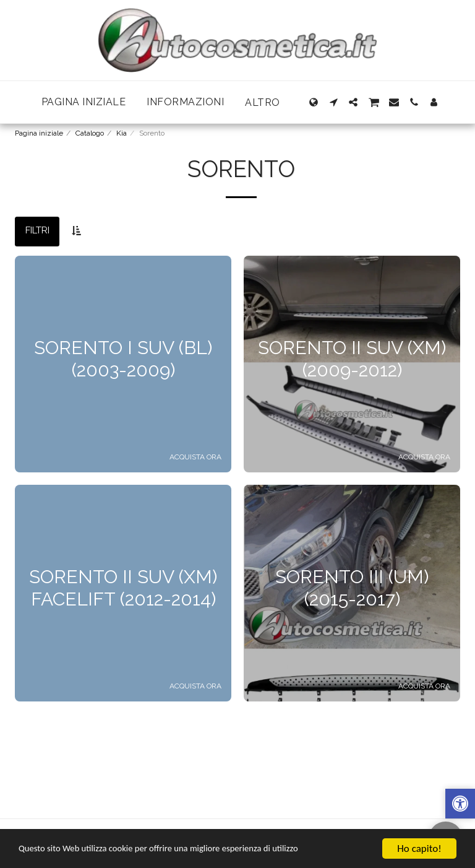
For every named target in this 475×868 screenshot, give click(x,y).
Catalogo (90, 133)
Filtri (37, 230)
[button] (333, 102)
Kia (122, 133)
